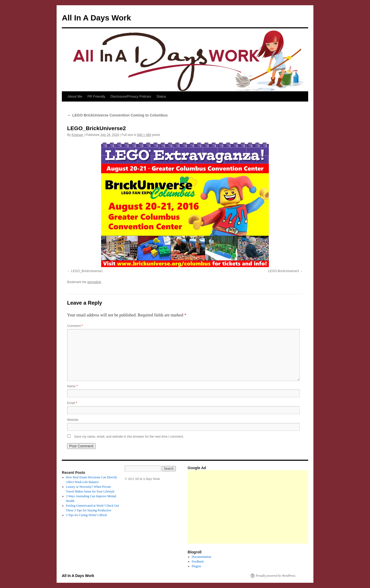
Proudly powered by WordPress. (276, 576)
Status (161, 96)
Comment (75, 326)
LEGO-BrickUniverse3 (284, 271)
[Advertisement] (279, 507)
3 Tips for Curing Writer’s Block (87, 515)
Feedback (198, 561)
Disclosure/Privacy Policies (131, 96)
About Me (75, 96)
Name (72, 386)
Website (73, 420)
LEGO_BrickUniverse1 (87, 271)
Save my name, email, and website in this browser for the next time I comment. (129, 437)
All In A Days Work (96, 18)
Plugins (197, 566)
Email (72, 403)
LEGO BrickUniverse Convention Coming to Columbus (117, 115)
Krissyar (77, 135)
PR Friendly (96, 96)
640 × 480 (144, 135)
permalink (94, 282)
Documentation (202, 557)
